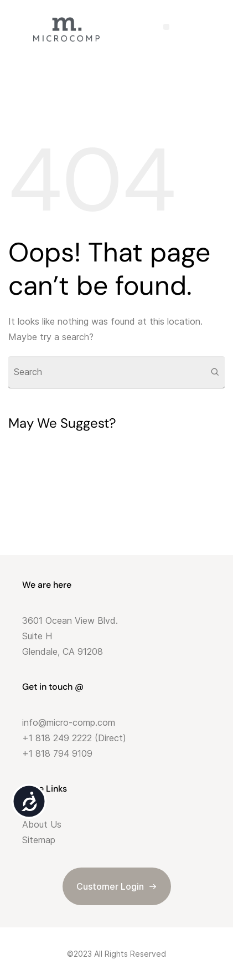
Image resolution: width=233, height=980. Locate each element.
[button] (166, 27)
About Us (42, 824)
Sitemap (39, 840)
